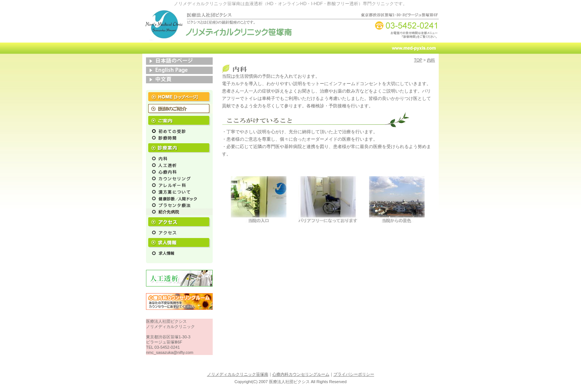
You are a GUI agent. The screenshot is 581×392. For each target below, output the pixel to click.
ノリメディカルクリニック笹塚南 (238, 374)
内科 (431, 60)
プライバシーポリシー (354, 374)
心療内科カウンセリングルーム (301, 374)
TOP (418, 60)
